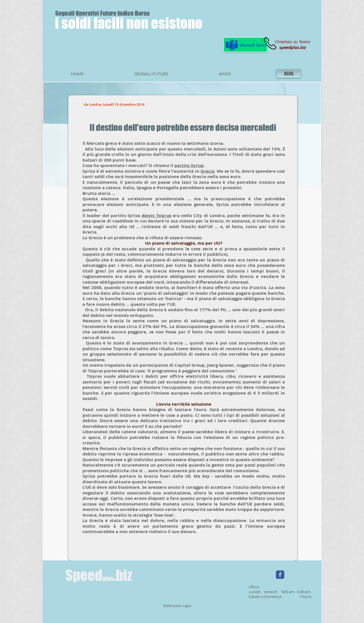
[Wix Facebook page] (280, 575)
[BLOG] (289, 74)
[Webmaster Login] (177, 606)
